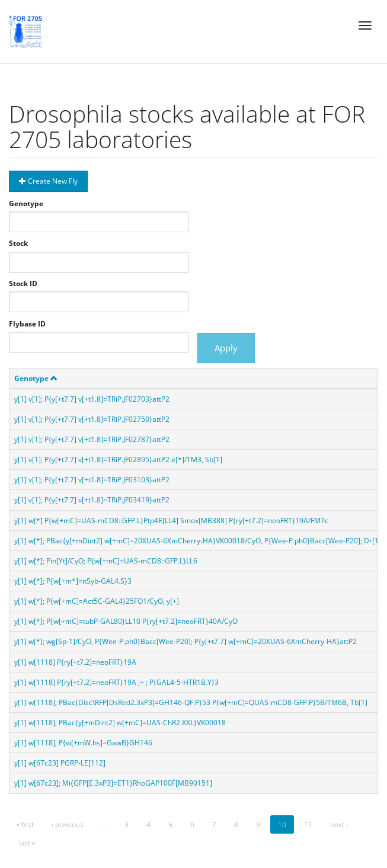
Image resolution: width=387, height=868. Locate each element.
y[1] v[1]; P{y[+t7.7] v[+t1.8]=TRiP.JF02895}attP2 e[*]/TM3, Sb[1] (118, 459)
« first (25, 824)
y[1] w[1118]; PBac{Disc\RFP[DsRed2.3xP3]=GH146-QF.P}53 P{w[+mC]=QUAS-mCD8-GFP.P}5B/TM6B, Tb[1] (191, 702)
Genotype (26, 204)
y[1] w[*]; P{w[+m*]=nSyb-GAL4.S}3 (73, 581)
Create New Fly (48, 181)
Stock (18, 243)
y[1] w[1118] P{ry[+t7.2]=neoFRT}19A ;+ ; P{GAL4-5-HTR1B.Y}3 (116, 682)
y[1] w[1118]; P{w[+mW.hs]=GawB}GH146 (83, 743)
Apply (226, 348)
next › (339, 824)
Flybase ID (27, 324)
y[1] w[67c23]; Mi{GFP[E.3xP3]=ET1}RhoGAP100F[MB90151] (113, 783)
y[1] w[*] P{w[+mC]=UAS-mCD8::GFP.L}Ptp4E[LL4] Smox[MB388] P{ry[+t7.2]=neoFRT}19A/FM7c (171, 521)
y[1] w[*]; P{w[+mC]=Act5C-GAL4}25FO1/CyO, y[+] (97, 601)
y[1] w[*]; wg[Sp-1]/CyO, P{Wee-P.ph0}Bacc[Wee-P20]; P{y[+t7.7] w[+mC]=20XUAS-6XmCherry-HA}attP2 (185, 641)
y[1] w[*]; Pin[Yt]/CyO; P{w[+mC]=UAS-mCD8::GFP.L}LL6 (106, 561)
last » (27, 843)
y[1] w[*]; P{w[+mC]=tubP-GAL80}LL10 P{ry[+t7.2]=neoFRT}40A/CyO (126, 621)
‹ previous (68, 824)
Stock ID (23, 284)
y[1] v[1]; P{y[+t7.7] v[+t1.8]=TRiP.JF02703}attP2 (92, 399)
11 (308, 824)
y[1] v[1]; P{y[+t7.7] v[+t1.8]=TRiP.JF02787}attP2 (92, 439)
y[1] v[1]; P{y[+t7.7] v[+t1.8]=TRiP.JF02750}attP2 (92, 419)
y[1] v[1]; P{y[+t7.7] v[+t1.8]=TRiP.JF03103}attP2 (92, 480)
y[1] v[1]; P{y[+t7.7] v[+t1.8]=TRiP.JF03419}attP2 (92, 500)
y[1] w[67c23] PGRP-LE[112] (60, 763)
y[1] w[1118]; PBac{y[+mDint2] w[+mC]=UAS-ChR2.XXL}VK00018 (120, 723)
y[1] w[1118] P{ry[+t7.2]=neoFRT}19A (75, 662)
